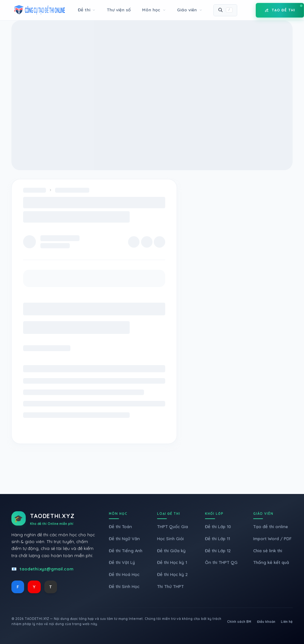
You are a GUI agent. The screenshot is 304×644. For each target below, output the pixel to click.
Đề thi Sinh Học (124, 586)
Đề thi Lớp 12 (218, 551)
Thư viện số (119, 10)
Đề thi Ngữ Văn (124, 539)
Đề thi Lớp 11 (217, 539)
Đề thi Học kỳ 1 (172, 562)
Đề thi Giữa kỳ (171, 551)
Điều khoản (266, 622)
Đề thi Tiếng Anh (126, 551)
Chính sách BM (239, 622)
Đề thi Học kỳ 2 (172, 574)
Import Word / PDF (272, 539)
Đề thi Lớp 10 (218, 527)
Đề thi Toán (120, 527)
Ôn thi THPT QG (221, 562)
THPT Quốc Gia (173, 527)
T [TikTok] (51, 587)
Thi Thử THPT (170, 586)
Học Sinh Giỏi (170, 539)
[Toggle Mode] (246, 10)
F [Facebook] (18, 587)
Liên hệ (287, 622)
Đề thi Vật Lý (122, 562)
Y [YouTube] (34, 587)
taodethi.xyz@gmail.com (46, 569)
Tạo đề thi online (271, 527)
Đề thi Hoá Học (124, 574)
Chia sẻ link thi (268, 551)
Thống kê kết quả (271, 562)
